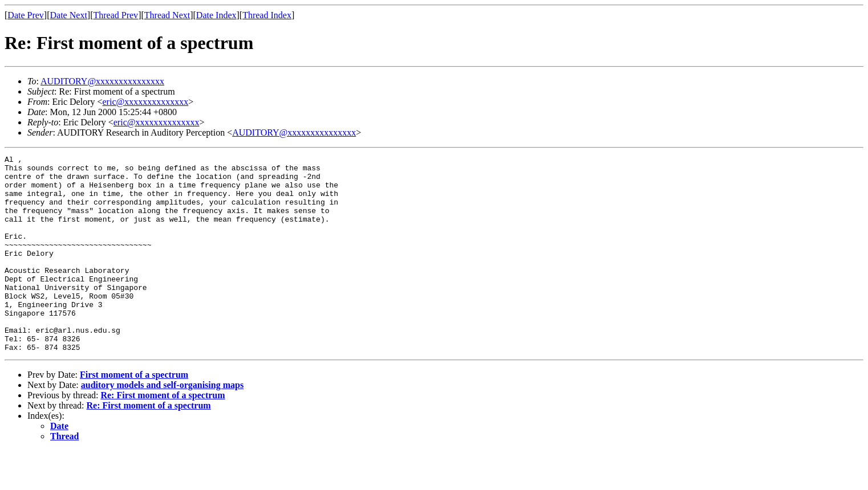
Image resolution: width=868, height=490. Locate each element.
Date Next (69, 15)
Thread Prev (115, 15)
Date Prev (26, 15)
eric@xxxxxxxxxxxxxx (146, 102)
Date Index (216, 15)
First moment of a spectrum (134, 414)
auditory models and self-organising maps (162, 424)
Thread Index (267, 15)
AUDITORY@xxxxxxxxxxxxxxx (102, 81)
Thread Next (167, 15)
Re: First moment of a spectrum (163, 434)
